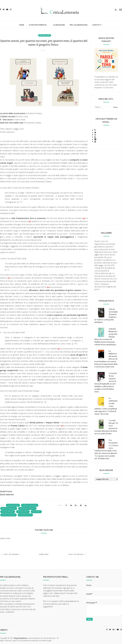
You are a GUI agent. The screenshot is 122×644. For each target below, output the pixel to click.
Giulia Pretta (8, 512)
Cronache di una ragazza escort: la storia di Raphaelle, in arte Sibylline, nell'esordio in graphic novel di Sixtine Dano (106, 382)
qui (84, 218)
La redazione (59, 25)
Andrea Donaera (30, 505)
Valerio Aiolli (25, 515)
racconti (36, 512)
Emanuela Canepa (27, 508)
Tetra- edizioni (8, 515)
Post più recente (10, 554)
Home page (44, 554)
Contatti (97, 25)
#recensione (45, 35)
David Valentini (9, 508)
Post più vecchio (77, 554)
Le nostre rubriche (38, 25)
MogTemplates (20, 638)
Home (22, 25)
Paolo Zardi (23, 512)
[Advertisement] (106, 187)
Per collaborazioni (79, 25)
